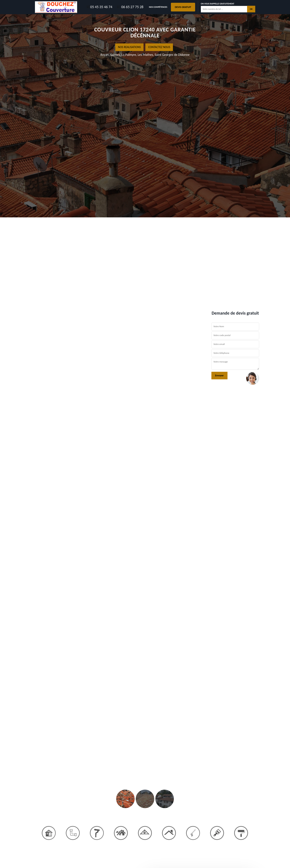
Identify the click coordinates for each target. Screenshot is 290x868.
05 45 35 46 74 (99, 7)
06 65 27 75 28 (130, 7)
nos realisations (129, 47)
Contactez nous (159, 47)
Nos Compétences (158, 7)
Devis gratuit (183, 7)
